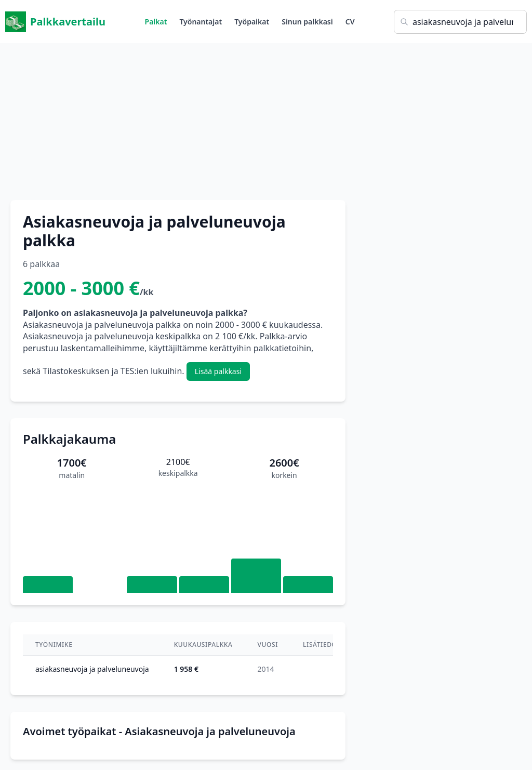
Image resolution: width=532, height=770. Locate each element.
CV (350, 22)
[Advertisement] (266, 117)
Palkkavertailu (55, 22)
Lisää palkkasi (218, 371)
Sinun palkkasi (307, 22)
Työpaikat (252, 22)
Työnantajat (201, 22)
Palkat (156, 22)
